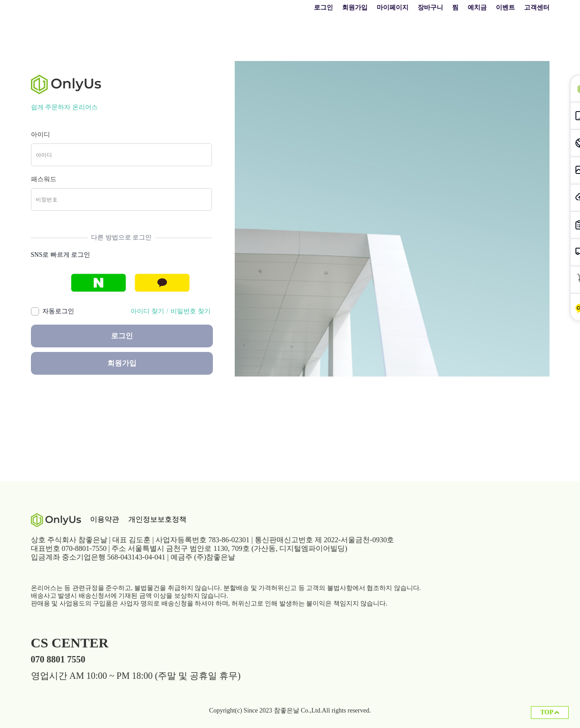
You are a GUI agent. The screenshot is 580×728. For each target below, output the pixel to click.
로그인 (323, 8)
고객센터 (537, 8)
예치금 (477, 8)
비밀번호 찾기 (191, 311)
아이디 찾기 (147, 311)
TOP (550, 712)
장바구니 (430, 8)
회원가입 (355, 8)
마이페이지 (393, 8)
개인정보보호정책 (157, 519)
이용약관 (105, 519)
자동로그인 (57, 311)
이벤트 (505, 8)
